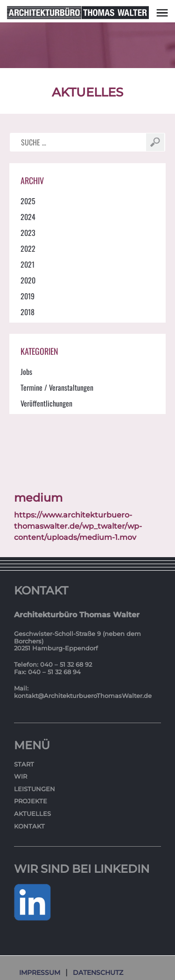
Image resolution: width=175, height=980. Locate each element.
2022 (28, 248)
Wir (21, 776)
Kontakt (29, 826)
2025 (28, 201)
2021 (28, 264)
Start (24, 764)
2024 (28, 217)
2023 (28, 233)
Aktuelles (32, 814)
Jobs (26, 372)
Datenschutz (98, 973)
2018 (28, 312)
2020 (28, 280)
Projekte (31, 801)
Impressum (40, 973)
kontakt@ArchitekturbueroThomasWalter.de (83, 696)
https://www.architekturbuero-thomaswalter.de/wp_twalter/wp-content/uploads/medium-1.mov (78, 526)
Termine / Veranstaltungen (57, 387)
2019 (28, 296)
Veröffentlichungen (46, 403)
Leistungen (35, 789)
